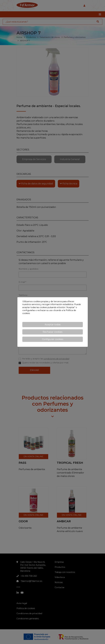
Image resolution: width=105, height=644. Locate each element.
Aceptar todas (53, 325)
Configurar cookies (53, 339)
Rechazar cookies (53, 332)
